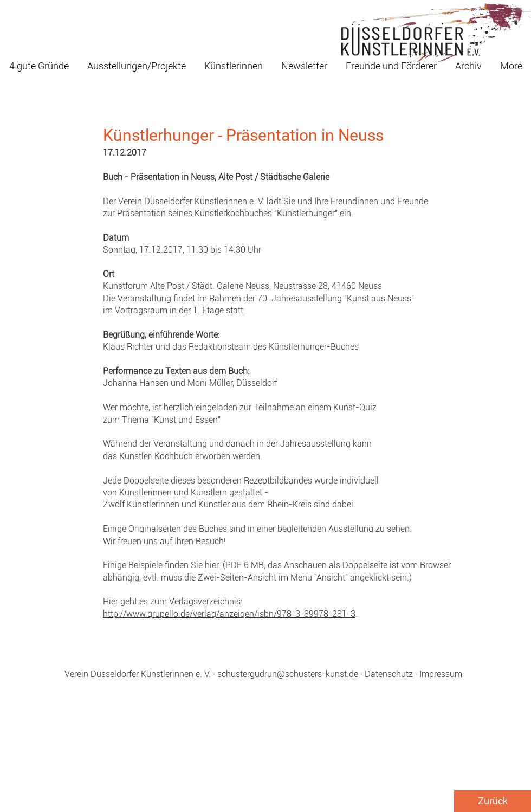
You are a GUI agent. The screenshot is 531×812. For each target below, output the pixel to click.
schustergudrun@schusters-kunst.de (288, 674)
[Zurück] (493, 801)
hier (212, 565)
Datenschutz (389, 674)
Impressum (441, 674)
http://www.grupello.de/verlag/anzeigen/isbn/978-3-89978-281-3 (229, 614)
